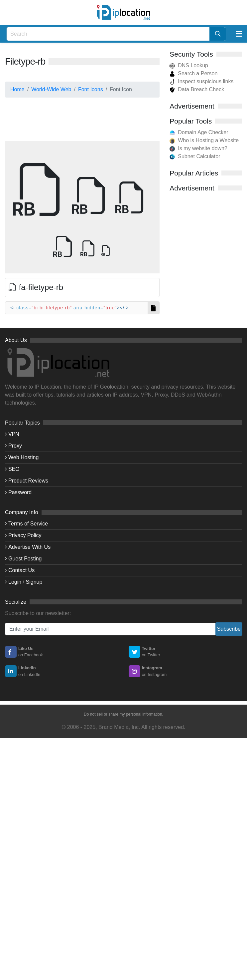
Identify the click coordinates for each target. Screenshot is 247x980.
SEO (14, 469)
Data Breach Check (197, 89)
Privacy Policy (25, 535)
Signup (34, 582)
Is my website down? (203, 148)
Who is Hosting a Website (208, 140)
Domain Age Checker (203, 132)
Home (17, 89)
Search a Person (193, 73)
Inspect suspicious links (201, 81)
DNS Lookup (189, 65)
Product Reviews (28, 481)
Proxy (15, 446)
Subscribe (229, 629)
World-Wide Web (51, 89)
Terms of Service (28, 524)
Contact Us (21, 570)
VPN (14, 434)
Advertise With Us (29, 547)
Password (20, 492)
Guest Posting (25, 559)
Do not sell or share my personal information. (124, 714)
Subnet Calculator (199, 156)
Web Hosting (23, 457)
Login (15, 582)
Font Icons (91, 89)
